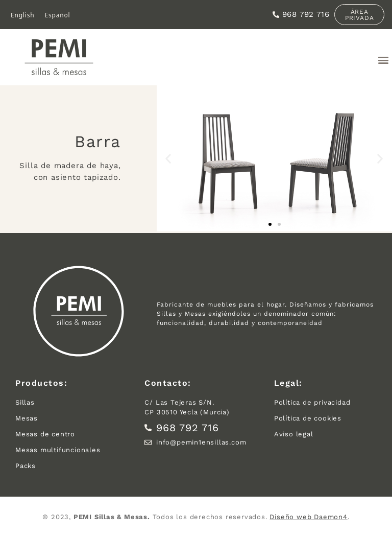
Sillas (25, 402)
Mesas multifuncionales (58, 450)
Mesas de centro (45, 434)
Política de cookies (308, 418)
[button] (383, 60)
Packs (26, 466)
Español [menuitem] (57, 15)
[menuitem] (22, 15)
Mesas (27, 418)
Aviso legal (294, 434)
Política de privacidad (312, 402)
